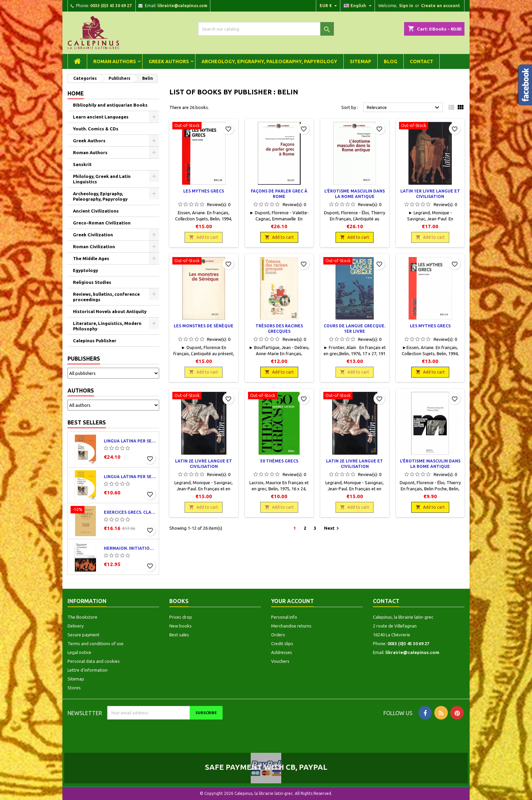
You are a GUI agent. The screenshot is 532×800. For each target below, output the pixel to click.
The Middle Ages (91, 258)
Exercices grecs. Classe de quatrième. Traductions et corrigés (130, 512)
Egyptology (85, 270)
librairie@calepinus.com (182, 6)
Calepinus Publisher (95, 341)
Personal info (284, 617)
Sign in (406, 6)
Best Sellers (87, 422)
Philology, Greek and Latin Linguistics (102, 179)
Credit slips (282, 643)
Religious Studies (92, 282)
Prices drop (181, 617)
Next (332, 528)
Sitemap (360, 61)
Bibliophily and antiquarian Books (110, 105)
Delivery (75, 626)
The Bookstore (82, 617)
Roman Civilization (94, 247)
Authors (81, 390)
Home (76, 93)
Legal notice (79, 652)
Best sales (179, 635)
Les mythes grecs (204, 191)
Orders (278, 635)
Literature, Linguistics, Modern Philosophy (107, 326)
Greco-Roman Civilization (102, 223)
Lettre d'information (88, 670)
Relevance (404, 108)
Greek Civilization (93, 235)
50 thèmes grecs (279, 461)
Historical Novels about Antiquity (110, 311)
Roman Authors (115, 61)
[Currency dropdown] (329, 6)
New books (180, 626)
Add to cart (204, 237)
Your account (292, 601)
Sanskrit (82, 164)
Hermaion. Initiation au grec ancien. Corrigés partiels (130, 548)
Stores (74, 688)
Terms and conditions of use (96, 643)
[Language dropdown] (358, 6)
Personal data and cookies (94, 661)
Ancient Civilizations (96, 211)
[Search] (266, 29)
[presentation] (164, 733)
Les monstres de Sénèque (204, 326)
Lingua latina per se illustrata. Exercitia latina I (130, 477)
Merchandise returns (291, 626)
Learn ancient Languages (101, 117)
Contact (422, 61)
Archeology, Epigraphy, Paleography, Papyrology (269, 61)
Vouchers (280, 661)
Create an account (441, 6)
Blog (391, 61)
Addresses (282, 652)
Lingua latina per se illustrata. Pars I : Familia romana (130, 441)
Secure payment (83, 635)
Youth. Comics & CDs (96, 129)
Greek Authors (169, 61)
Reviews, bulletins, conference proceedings (106, 297)
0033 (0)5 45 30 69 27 (111, 6)
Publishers (84, 359)
